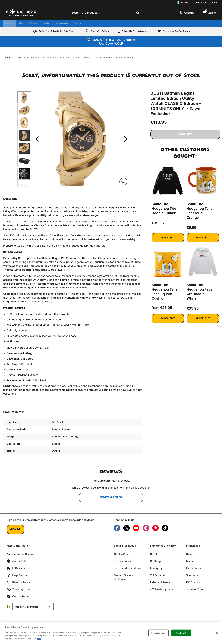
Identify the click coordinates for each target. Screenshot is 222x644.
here (39, 639)
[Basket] (210, 13)
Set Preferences (158, 633)
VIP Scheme (157, 575)
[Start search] (138, 13)
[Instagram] (146, 530)
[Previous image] (37, 139)
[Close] (217, 633)
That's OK (181, 633)
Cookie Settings (19, 596)
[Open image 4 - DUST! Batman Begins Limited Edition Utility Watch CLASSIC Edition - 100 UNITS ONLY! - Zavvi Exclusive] (24, 135)
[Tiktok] (165, 530)
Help (214, 2)
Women (34, 23)
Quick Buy (172, 239)
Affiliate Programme (162, 589)
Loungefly (156, 568)
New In (9, 23)
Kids (46, 23)
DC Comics (193, 582)
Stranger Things (196, 589)
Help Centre (17, 575)
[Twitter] (127, 530)
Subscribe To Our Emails (173, 31)
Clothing (155, 561)
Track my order (19, 589)
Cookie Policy (122, 554)
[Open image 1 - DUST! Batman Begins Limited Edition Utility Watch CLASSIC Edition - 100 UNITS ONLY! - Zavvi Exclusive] (24, 97)
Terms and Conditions (128, 568)
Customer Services (21, 554)
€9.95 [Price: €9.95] (191, 227)
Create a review (111, 497)
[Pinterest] (156, 530)
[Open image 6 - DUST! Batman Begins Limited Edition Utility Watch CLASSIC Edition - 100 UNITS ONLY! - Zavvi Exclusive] (24, 161)
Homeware (61, 23)
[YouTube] (136, 530)
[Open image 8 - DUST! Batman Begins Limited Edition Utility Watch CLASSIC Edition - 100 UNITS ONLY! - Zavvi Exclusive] (24, 186)
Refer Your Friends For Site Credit (54, 31)
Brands (77, 23)
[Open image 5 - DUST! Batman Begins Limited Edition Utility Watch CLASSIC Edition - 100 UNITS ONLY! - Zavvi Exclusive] (24, 148)
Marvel (190, 561)
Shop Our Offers (96, 31)
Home (8, 57)
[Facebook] (117, 530)
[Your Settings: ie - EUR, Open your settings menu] (183, 3)
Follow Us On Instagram (132, 31)
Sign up (15, 529)
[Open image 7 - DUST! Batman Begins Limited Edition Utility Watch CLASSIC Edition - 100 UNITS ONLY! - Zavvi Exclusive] (24, 174)
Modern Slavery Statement (124, 577)
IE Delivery (16, 568)
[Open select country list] (33, 607)
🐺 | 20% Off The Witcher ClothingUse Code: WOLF (111, 42)
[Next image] (124, 139)
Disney (190, 554)
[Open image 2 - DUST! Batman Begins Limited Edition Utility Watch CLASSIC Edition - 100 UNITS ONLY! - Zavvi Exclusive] (24, 110)
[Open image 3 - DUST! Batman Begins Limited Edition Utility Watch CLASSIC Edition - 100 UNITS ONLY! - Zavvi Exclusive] (24, 123)
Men (21, 23)
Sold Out (185, 134)
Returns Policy (18, 582)
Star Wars (192, 575)
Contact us (201, 2)
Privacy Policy (123, 561)
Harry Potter (194, 568)
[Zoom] (123, 182)
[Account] (187, 13)
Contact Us (17, 561)
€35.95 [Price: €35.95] (158, 223)
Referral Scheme (160, 582)
